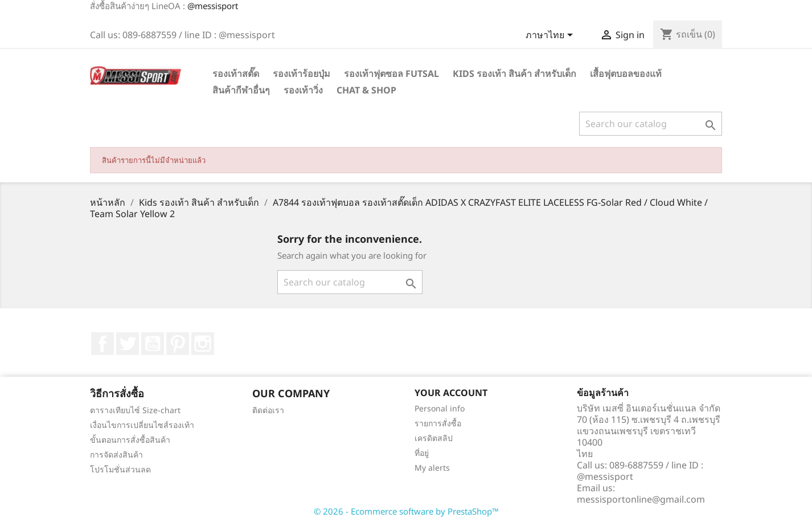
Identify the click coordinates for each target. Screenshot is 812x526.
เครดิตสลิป (434, 438)
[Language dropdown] (551, 36)
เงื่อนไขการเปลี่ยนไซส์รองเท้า (142, 425)
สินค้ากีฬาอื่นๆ (241, 90)
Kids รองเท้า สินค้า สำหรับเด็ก (514, 74)
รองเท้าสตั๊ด (236, 74)
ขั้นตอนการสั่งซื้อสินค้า (130, 440)
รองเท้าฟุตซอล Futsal (391, 74)
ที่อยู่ (422, 453)
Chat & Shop (366, 90)
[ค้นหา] (651, 124)
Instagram (203, 344)
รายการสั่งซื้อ (438, 423)
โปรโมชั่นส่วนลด (120, 469)
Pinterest (178, 344)
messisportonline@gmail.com (641, 499)
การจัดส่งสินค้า (116, 454)
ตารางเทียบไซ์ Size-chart (135, 410)
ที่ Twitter (128, 344)
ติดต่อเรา (268, 410)
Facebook (102, 344)
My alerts (432, 468)
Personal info (440, 408)
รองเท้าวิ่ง (303, 90)
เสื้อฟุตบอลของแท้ (626, 74)
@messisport (213, 6)
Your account (451, 393)
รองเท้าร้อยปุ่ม (302, 74)
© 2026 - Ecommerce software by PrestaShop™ (406, 511)
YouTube (153, 344)
